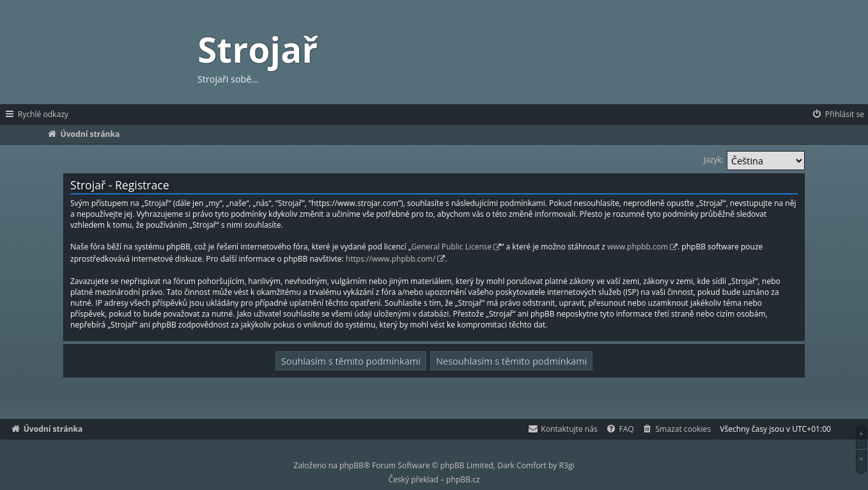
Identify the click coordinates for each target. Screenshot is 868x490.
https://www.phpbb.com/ (391, 259)
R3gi (567, 465)
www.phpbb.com (638, 247)
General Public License (452, 247)
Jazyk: (714, 160)
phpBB (352, 465)
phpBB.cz (463, 479)
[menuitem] (838, 115)
